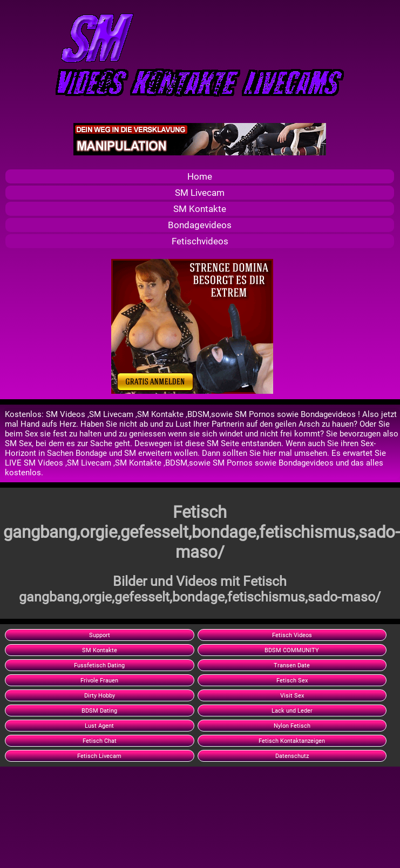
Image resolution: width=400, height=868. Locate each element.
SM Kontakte (200, 209)
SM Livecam (200, 193)
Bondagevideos (200, 225)
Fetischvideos (200, 241)
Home (200, 176)
